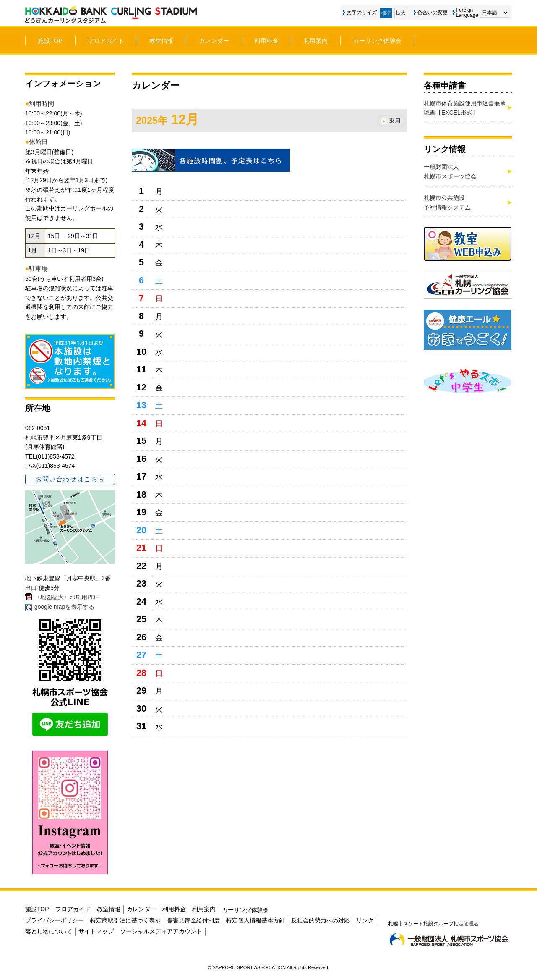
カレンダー (214, 41)
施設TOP (50, 41)
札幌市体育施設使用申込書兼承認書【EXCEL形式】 (465, 108)
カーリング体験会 (378, 41)
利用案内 (316, 41)
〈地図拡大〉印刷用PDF (67, 597)
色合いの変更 (433, 13)
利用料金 (266, 41)
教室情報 (162, 41)
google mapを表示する (64, 607)
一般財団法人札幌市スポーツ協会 (450, 171)
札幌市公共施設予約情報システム (447, 202)
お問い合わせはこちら (70, 479)
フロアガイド (106, 41)
